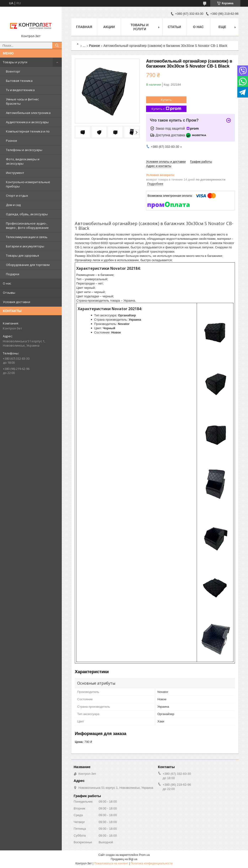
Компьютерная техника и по (28, 131)
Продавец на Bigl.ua (124, 859)
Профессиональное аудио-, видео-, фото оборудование (27, 226)
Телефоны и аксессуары (24, 150)
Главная (84, 27)
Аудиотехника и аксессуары (27, 122)
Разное (12, 141)
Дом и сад (13, 205)
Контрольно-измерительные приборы (28, 184)
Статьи (174, 27)
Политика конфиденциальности (151, 863)
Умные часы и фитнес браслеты (22, 101)
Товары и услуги (15, 62)
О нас (7, 283)
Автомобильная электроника (28, 113)
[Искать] (57, 45)
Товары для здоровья (22, 255)
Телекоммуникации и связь (27, 237)
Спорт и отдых (17, 196)
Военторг (13, 71)
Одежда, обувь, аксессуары (27, 214)
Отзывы (9, 293)
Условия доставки (17, 302)
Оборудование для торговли (28, 265)
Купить (166, 100)
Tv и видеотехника (20, 90)
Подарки (13, 274)
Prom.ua (144, 855)
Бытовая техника (19, 81)
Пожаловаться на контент (111, 863)
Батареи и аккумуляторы (25, 246)
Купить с (166, 109)
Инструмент (15, 173)
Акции (109, 27)
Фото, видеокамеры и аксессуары (23, 161)
